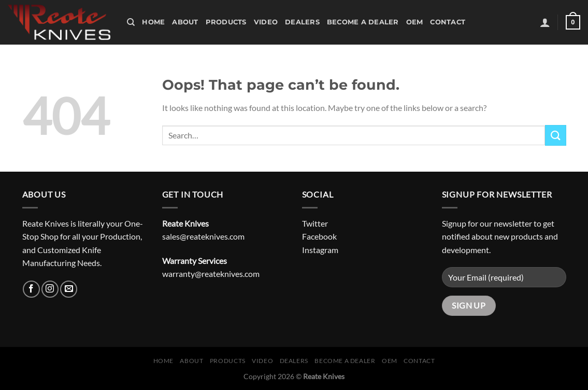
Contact (448, 22)
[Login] (545, 22)
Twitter (315, 223)
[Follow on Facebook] (31, 289)
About (185, 22)
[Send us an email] (69, 289)
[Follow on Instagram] (50, 289)
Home (153, 22)
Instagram (320, 250)
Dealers (302, 22)
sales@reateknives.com (203, 236)
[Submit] (555, 135)
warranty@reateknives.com (211, 274)
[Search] (131, 22)
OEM (415, 22)
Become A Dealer (363, 22)
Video (266, 22)
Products (226, 22)
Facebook (319, 236)
